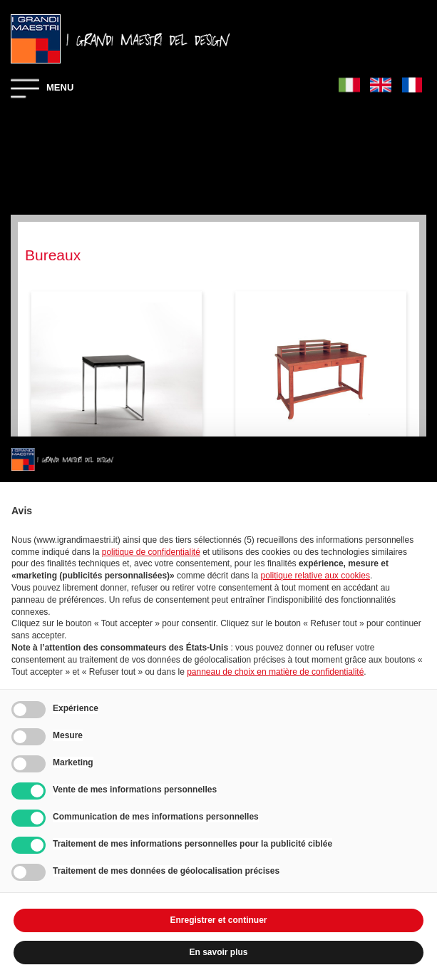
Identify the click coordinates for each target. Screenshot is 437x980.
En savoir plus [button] (218, 952)
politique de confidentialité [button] (151, 552)
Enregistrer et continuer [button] (218, 920)
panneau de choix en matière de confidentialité (275, 672)
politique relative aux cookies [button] (315, 576)
